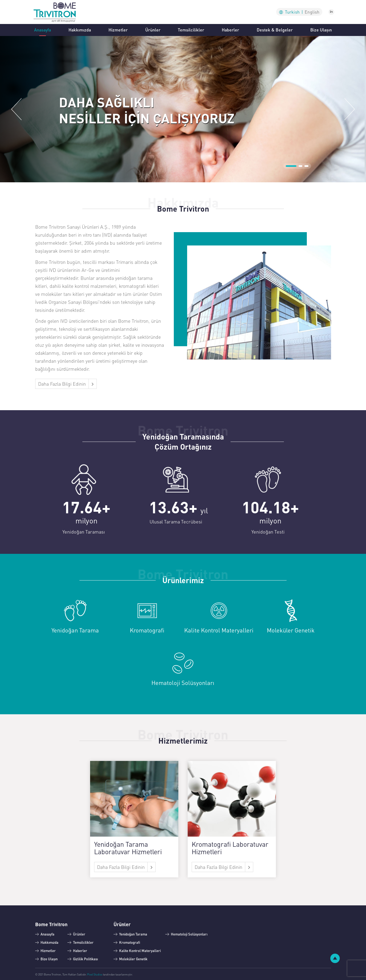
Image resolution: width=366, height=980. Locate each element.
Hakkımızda (80, 30)
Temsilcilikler (191, 30)
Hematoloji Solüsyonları (189, 934)
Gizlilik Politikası (85, 959)
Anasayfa (43, 29)
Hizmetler (118, 30)
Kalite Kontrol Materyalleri (140, 951)
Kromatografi (130, 942)
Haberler (230, 30)
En (312, 12)
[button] (17, 109)
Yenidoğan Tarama (133, 934)
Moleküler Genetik (133, 959)
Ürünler (153, 30)
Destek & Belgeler (275, 30)
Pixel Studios (95, 974)
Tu (294, 12)
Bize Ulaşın (321, 30)
